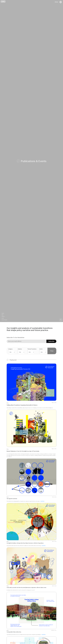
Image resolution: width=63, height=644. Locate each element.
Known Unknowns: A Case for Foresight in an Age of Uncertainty (23, 451)
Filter (52, 351)
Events (3, 318)
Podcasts (3, 317)
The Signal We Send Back (12, 499)
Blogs (3, 315)
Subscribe (51, 341)
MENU (56, 2)
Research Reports (4, 320)
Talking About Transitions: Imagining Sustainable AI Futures (22, 405)
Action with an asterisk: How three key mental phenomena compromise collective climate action (26, 588)
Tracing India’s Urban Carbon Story (14, 632)
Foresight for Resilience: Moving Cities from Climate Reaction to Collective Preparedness (25, 543)
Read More (43, 501)
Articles (3, 313)
